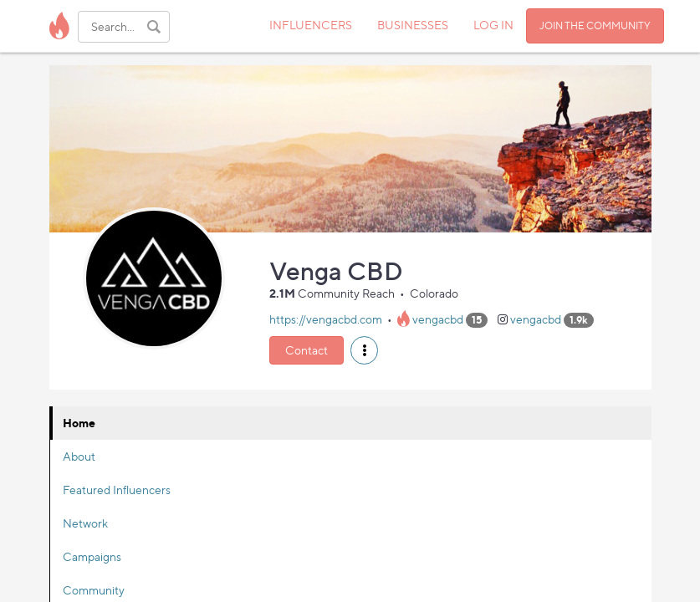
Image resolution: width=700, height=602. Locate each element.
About (79, 456)
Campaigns (92, 556)
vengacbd (438, 319)
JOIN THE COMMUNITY (595, 26)
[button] (364, 350)
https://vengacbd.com (326, 319)
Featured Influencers (117, 490)
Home (79, 423)
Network (85, 523)
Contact (307, 350)
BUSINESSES (413, 25)
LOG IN (493, 25)
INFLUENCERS (311, 25)
